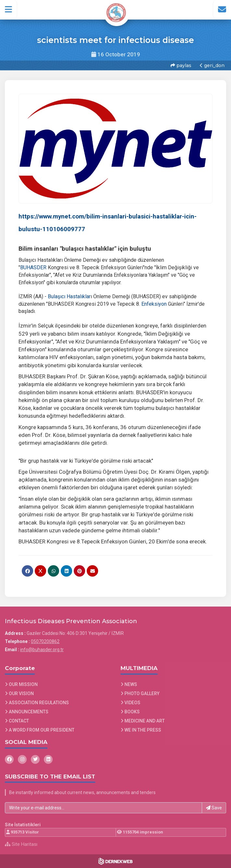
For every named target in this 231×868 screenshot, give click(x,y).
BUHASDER (33, 267)
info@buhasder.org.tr (42, 650)
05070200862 (45, 641)
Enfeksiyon (154, 304)
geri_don (212, 65)
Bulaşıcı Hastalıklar (69, 296)
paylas (181, 65)
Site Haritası (21, 844)
